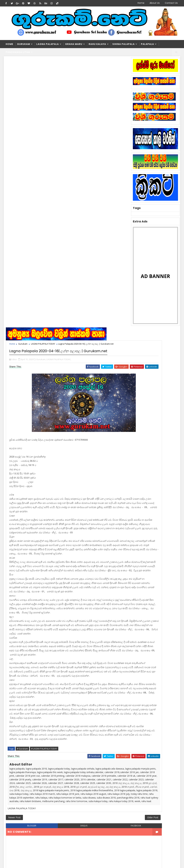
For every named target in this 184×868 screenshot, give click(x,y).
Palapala (147, 44)
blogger (26, 638)
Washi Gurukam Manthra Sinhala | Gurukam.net (99, 749)
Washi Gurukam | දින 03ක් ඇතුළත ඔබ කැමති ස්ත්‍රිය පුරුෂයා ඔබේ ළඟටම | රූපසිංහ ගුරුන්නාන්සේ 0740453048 (101, 736)
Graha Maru (74, 44)
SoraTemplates (24, 863)
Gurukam (24, 44)
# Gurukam (24, 542)
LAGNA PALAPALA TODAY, (60, 97)
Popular (154, 407)
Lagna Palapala (48, 44)
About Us (155, 3)
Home (141, 3)
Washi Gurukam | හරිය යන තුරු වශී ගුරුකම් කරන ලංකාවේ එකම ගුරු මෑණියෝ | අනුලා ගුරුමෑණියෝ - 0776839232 (102, 721)
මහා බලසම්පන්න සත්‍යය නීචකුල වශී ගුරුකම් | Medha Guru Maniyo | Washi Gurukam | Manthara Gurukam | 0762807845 (93, 767)
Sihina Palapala (124, 44)
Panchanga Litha (18, 52)
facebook (104, 638)
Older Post (115, 628)
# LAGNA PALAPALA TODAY (45, 542)
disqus (65, 638)
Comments (171, 407)
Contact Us (171, 3)
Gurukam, (42, 97)
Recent (138, 407)
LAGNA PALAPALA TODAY (44, 76)
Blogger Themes (59, 863)
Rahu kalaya (97, 44)
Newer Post (16, 628)
